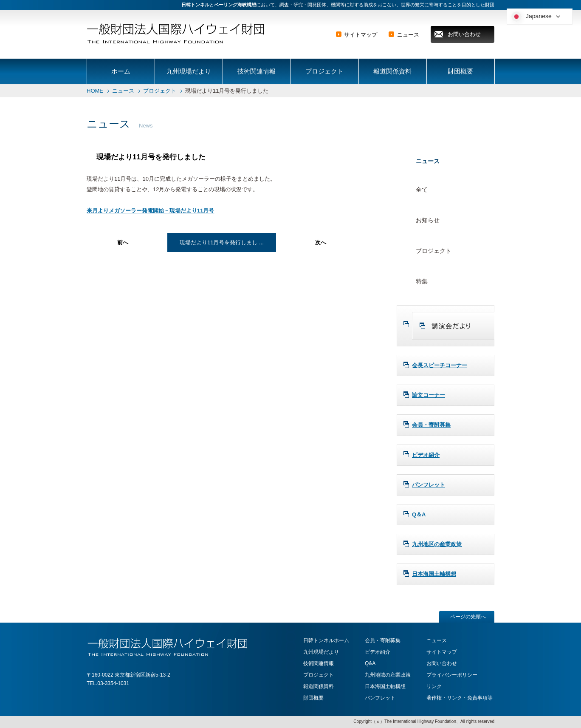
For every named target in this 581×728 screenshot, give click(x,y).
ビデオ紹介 (426, 455)
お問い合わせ (464, 34)
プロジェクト (324, 71)
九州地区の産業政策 (437, 544)
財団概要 (460, 71)
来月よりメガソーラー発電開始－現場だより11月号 (150, 211)
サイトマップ (361, 35)
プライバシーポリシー (452, 675)
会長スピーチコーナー (440, 365)
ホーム (121, 71)
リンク (434, 686)
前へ (123, 242)
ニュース (408, 35)
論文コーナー (429, 395)
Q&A (370, 663)
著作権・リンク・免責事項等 (460, 698)
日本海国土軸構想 (434, 574)
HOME (95, 91)
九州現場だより (189, 71)
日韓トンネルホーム (326, 640)
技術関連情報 (257, 71)
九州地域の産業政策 (388, 675)
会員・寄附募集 (431, 425)
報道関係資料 (392, 71)
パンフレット (429, 485)
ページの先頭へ (468, 617)
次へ (321, 242)
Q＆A (419, 514)
